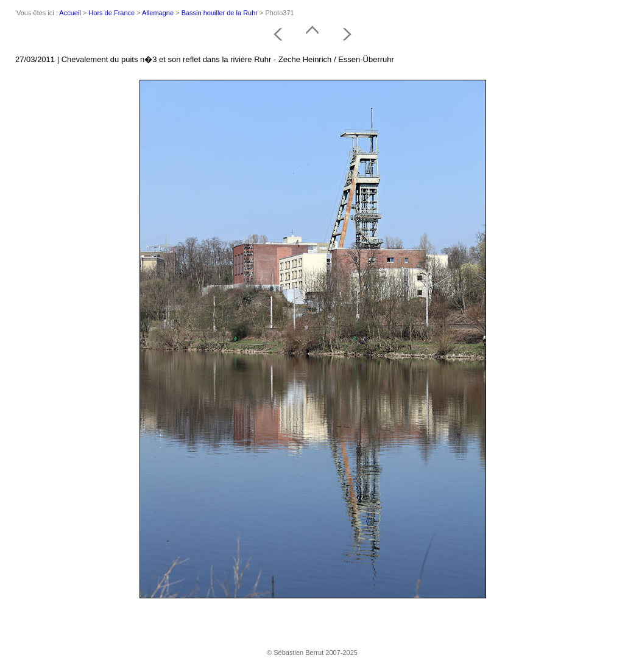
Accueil (70, 13)
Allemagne (158, 13)
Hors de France (111, 13)
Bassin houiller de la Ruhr (220, 13)
